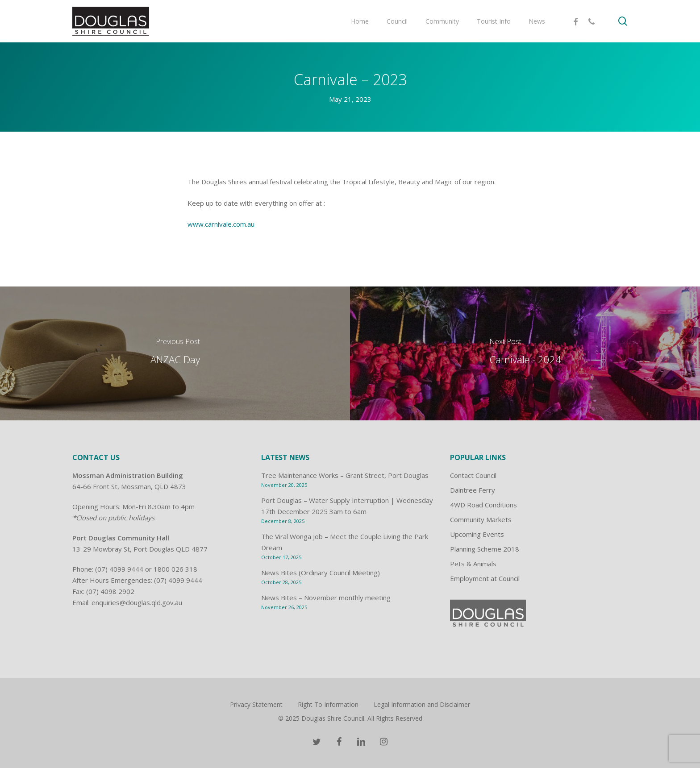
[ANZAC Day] (175, 353)
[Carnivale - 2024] (525, 353)
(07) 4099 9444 (119, 569)
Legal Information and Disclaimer (422, 704)
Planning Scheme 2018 (485, 549)
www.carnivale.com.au (221, 224)
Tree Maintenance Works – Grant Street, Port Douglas (345, 475)
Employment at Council (485, 578)
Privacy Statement (256, 704)
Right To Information (328, 704)
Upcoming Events (477, 534)
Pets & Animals (473, 564)
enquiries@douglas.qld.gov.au (137, 602)
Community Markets (481, 519)
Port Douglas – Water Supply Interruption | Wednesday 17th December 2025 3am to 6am (347, 506)
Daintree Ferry (473, 490)
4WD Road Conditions (483, 505)
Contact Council (473, 475)
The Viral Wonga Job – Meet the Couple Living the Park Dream (345, 542)
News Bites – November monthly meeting (326, 598)
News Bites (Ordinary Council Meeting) (321, 573)
